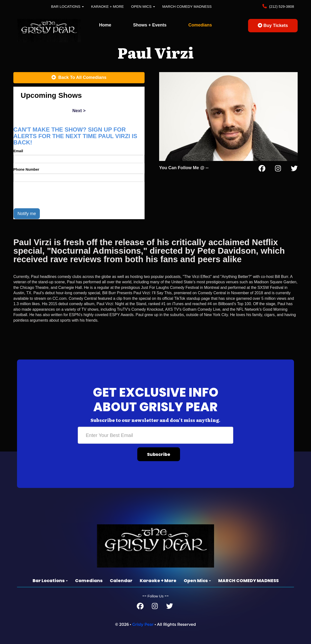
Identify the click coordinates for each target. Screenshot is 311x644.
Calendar (121, 581)
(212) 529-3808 (281, 6)
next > (79, 111)
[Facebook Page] (262, 169)
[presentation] (50, 195)
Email (18, 151)
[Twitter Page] (294, 169)
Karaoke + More (108, 6)
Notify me (27, 214)
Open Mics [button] (143, 6)
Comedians (200, 25)
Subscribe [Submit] (159, 454)
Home (105, 25)
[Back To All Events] (79, 78)
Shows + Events (150, 25)
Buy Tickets (273, 25)
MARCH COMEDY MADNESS (187, 6)
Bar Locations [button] (67, 6)
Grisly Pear (143, 624)
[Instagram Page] (278, 169)
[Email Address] (155, 435)
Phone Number (26, 169)
